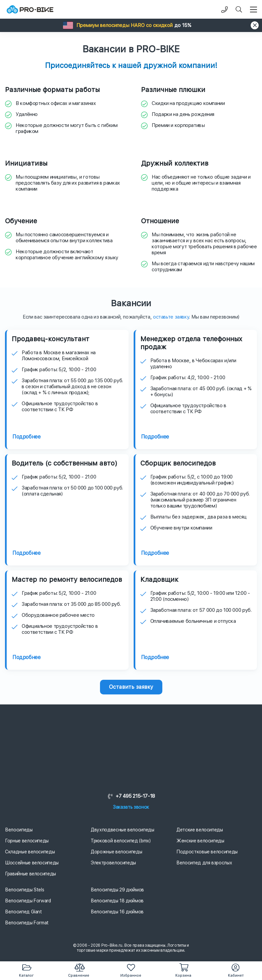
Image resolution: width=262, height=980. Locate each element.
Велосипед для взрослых (204, 863)
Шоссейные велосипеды (32, 863)
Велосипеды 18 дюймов (117, 901)
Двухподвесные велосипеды (122, 830)
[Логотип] (30, 9)
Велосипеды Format (27, 923)
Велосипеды (19, 830)
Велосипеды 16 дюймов (117, 912)
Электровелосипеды (113, 863)
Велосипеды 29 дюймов (117, 890)
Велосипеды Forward (28, 901)
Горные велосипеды (27, 841)
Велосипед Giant (23, 912)
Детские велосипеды (200, 830)
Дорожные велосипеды (116, 852)
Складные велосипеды (30, 852)
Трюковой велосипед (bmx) (121, 841)
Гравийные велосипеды (30, 874)
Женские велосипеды (200, 841)
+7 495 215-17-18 (131, 796)
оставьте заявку (171, 317)
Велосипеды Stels (24, 890)
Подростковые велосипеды (207, 852)
